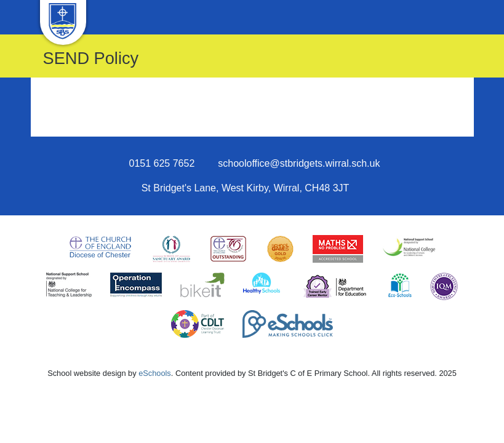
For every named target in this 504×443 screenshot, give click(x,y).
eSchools (155, 373)
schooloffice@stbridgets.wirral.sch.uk (299, 163)
